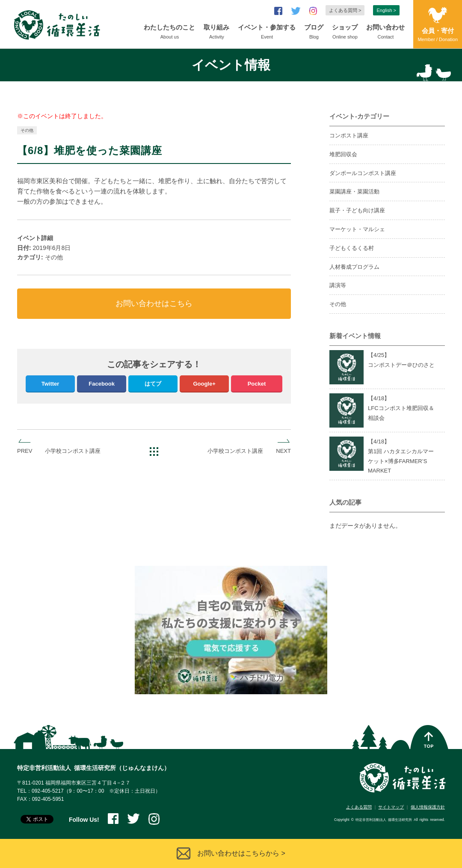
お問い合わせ (385, 33)
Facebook (102, 384)
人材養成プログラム (354, 267)
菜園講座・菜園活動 (354, 192)
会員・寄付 (438, 35)
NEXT (283, 451)
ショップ (345, 33)
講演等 (338, 285)
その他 (27, 130)
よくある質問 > (345, 10)
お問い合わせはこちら (154, 303)
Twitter (50, 384)
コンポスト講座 (349, 135)
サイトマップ (391, 807)
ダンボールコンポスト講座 (363, 173)
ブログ (314, 33)
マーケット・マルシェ (357, 229)
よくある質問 (359, 807)
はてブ (153, 384)
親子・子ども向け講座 (357, 210)
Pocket (257, 384)
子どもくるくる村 (352, 248)
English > (386, 10)
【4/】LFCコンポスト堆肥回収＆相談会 (401, 408)
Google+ (204, 384)
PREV (25, 451)
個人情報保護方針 (428, 807)
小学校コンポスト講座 (73, 451)
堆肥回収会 (343, 154)
